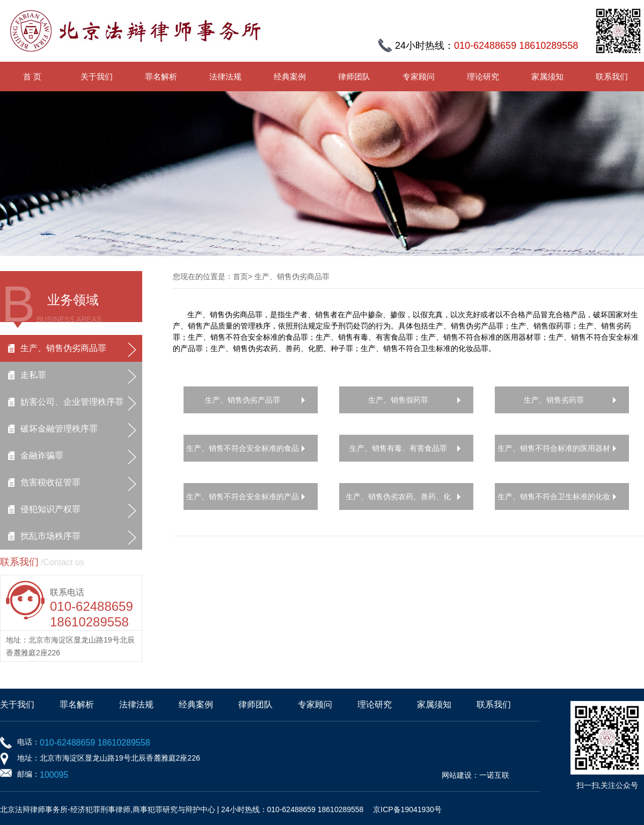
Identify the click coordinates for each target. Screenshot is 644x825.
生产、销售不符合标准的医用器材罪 (554, 453)
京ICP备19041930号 (407, 809)
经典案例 (290, 76)
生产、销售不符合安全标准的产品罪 (243, 501)
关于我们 (97, 76)
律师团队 (354, 76)
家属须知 (547, 76)
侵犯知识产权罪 (50, 509)
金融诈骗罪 (42, 455)
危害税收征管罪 (50, 482)
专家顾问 (419, 76)
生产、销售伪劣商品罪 (63, 348)
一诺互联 (494, 775)
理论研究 (483, 76)
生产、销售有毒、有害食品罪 (398, 448)
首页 (240, 276)
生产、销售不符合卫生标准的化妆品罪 (554, 501)
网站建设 (457, 775)
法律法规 (225, 76)
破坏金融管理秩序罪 (59, 429)
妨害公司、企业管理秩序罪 (72, 402)
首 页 (32, 76)
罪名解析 (161, 76)
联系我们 (612, 76)
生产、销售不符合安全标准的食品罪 (243, 453)
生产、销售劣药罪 (554, 400)
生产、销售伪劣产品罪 (243, 400)
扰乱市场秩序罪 (50, 536)
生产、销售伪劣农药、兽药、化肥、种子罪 (398, 501)
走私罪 (33, 375)
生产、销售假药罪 (398, 400)
